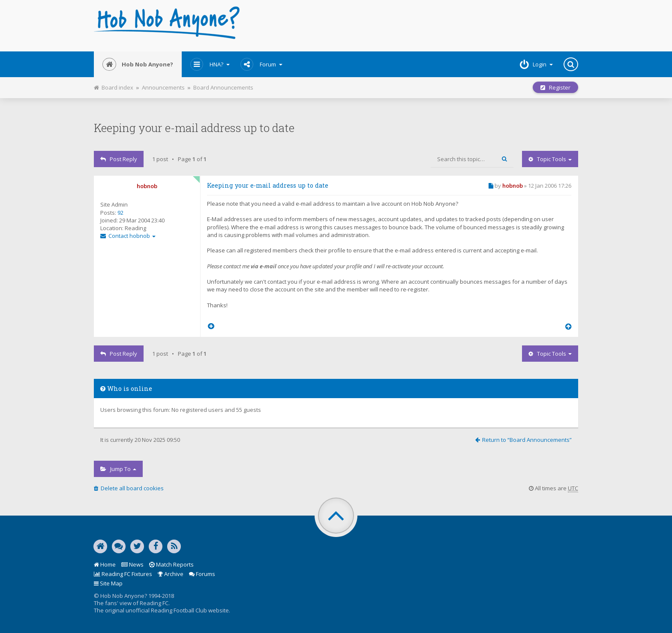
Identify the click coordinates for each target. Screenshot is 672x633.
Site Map (108, 583)
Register (555, 87)
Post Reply (119, 159)
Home (105, 564)
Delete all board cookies (129, 488)
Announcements (163, 87)
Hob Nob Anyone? (138, 64)
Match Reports (171, 564)
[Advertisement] (418, 26)
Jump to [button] (118, 469)
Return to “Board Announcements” (523, 440)
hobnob (147, 186)
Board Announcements (223, 87)
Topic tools (550, 159)
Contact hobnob (128, 236)
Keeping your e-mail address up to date (194, 128)
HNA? (210, 64)
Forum (261, 64)
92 (120, 213)
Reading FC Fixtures (123, 574)
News (132, 564)
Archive (171, 574)
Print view (258, 85)
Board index (114, 87)
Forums (202, 574)
